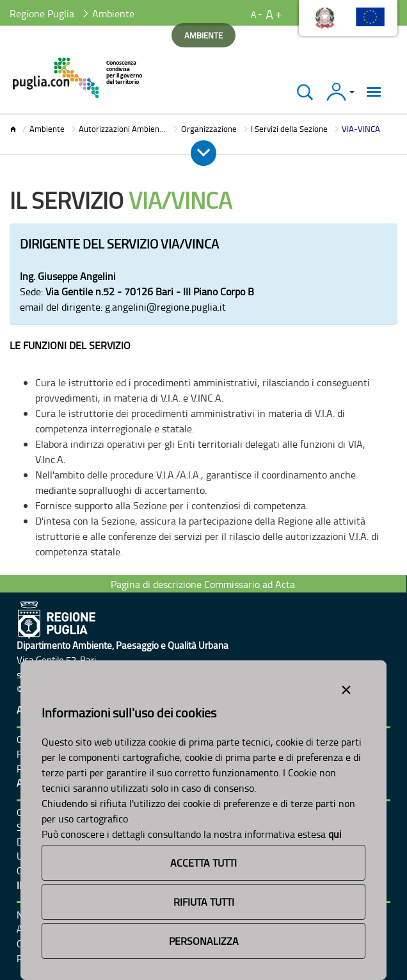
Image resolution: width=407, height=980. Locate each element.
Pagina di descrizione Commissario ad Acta (203, 584)
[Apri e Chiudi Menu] (203, 153)
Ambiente (47, 129)
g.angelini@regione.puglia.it (165, 307)
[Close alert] (346, 687)
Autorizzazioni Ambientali (125, 129)
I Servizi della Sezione (289, 129)
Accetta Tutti (203, 863)
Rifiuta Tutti (204, 902)
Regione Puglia (42, 13)
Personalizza (204, 941)
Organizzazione (209, 129)
